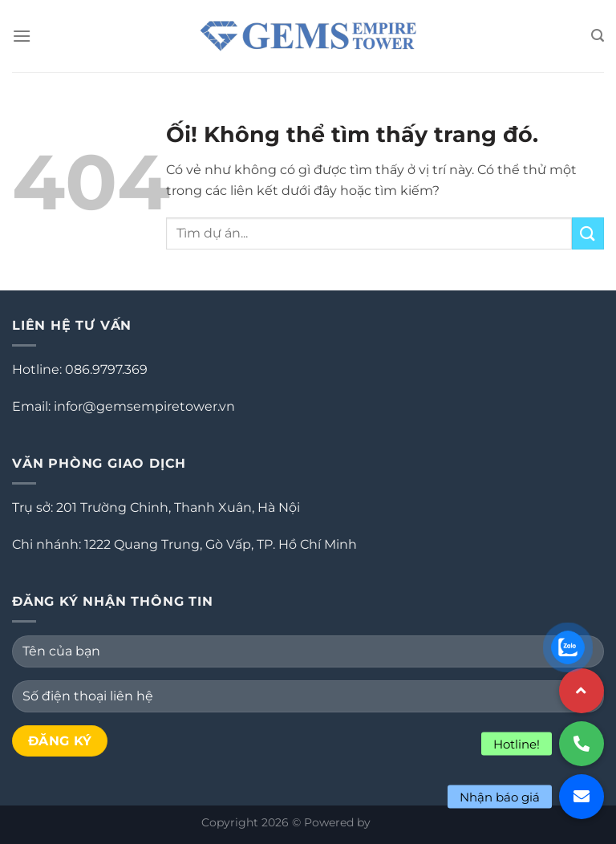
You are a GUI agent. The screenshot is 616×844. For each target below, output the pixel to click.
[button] (582, 797)
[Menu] (22, 36)
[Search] (598, 36)
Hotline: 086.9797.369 (80, 369)
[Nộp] (588, 233)
